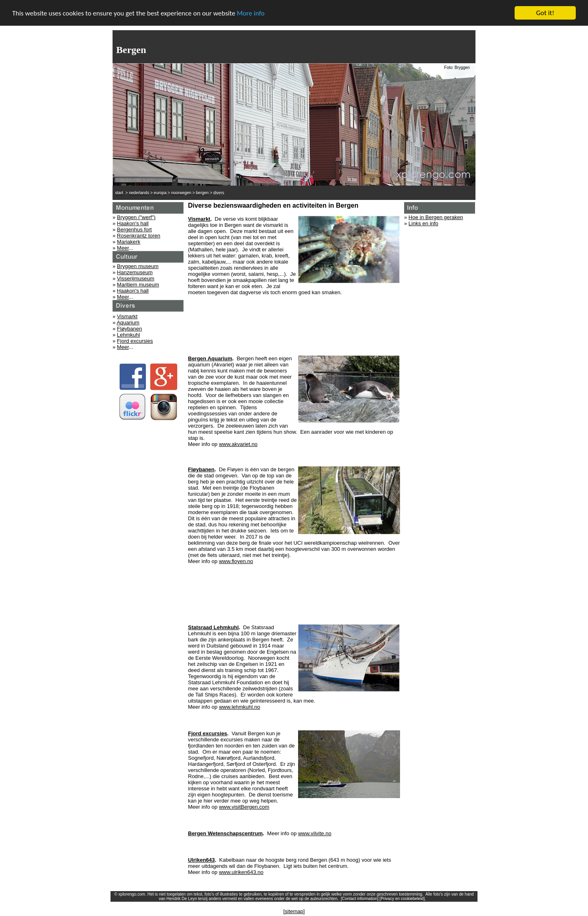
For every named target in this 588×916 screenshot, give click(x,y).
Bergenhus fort (134, 230)
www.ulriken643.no (241, 872)
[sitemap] (294, 911)
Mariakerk (129, 242)
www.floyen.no (236, 561)
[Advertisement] (294, 322)
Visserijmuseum (136, 278)
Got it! (545, 13)
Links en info (423, 223)
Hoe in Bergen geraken (436, 217)
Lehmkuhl (128, 335)
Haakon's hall (133, 223)
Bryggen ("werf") (136, 217)
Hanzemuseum (135, 272)
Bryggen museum (138, 266)
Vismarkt (127, 316)
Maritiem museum (138, 285)
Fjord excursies (135, 341)
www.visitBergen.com (244, 807)
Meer (123, 248)
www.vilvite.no (315, 833)
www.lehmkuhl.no (240, 707)
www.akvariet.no (238, 444)
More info (251, 13)
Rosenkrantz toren (139, 236)
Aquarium (128, 323)
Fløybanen (129, 329)
